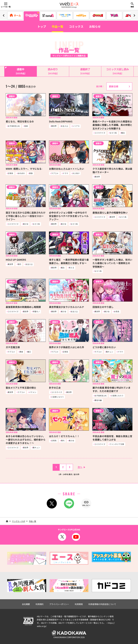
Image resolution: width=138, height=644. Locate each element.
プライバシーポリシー (59, 604)
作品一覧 (57, 26)
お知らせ (95, 26)
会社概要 (26, 604)
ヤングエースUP (19, 521)
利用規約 (40, 604)
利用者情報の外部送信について (102, 604)
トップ (42, 26)
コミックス (76, 26)
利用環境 (79, 604)
